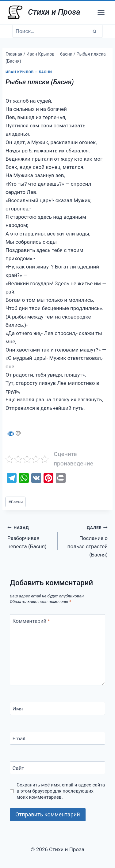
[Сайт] (57, 768)
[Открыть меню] (101, 12)
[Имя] (57, 708)
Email (19, 739)
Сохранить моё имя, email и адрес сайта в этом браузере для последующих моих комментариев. (61, 791)
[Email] (57, 738)
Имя (18, 709)
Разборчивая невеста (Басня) (30, 536)
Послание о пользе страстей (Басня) (85, 540)
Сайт (18, 768)
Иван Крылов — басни (29, 72)
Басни (15, 502)
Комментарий (31, 621)
